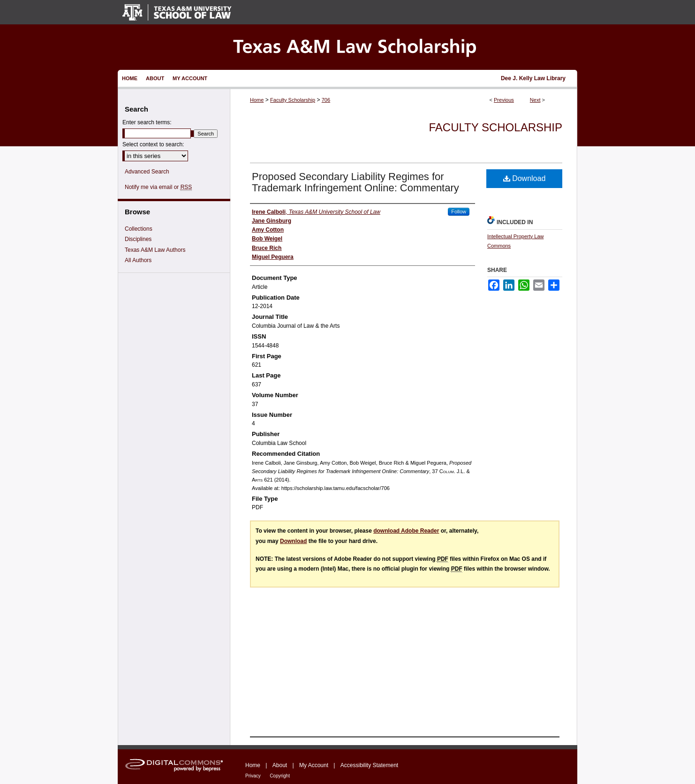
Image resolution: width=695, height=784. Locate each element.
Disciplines (138, 239)
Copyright (280, 776)
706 (326, 100)
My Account (314, 765)
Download (525, 178)
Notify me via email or (158, 187)
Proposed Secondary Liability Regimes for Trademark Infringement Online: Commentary (355, 182)
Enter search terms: (147, 122)
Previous (504, 100)
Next (535, 100)
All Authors (138, 260)
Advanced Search (147, 172)
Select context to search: (153, 144)
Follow (459, 211)
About (280, 765)
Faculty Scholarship (293, 100)
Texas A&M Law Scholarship (347, 47)
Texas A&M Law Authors (155, 250)
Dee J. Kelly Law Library (533, 78)
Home (257, 100)
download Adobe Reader (406, 531)
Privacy (253, 776)
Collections (139, 229)
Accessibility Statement (369, 765)
